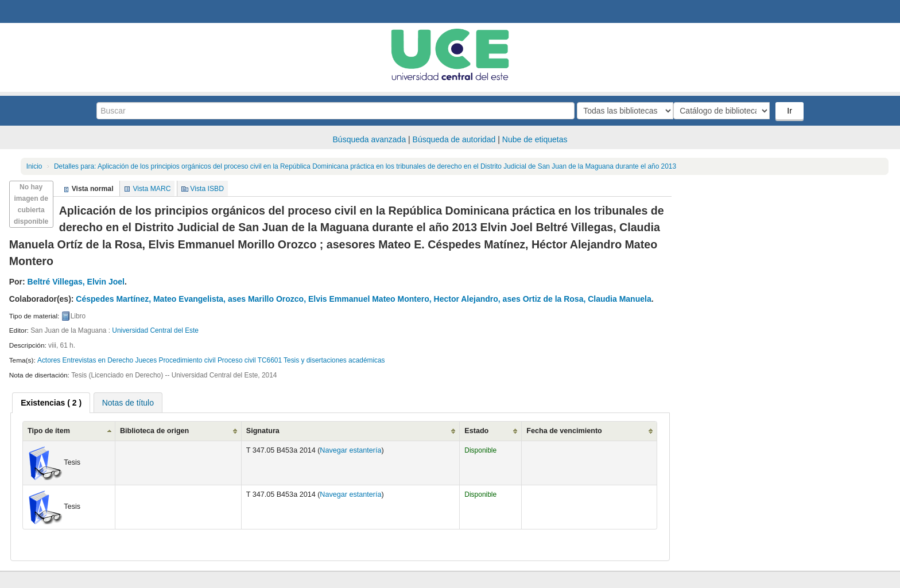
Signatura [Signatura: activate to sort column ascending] (263, 431)
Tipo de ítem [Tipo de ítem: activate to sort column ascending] (49, 431)
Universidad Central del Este (155, 330)
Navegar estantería (350, 450)
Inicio (34, 166)
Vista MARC (152, 189)
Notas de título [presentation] (128, 403)
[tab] (51, 403)
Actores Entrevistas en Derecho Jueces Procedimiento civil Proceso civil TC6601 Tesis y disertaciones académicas (211, 360)
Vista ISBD (207, 189)
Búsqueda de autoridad (454, 139)
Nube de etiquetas (535, 139)
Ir (791, 111)
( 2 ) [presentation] (51, 403)
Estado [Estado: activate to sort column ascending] (476, 431)
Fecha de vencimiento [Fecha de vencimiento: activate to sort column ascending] (564, 431)
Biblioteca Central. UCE (40, 11)
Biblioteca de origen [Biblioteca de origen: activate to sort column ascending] (154, 431)
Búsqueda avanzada (370, 139)
